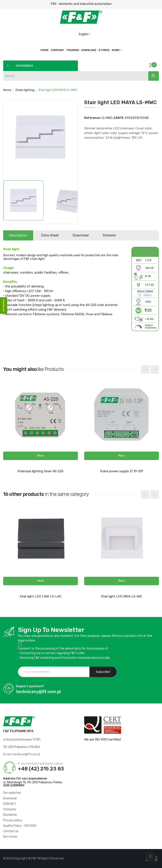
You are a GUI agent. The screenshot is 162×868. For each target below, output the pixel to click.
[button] (40, 456)
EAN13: (119, 118)
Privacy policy (13, 820)
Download (83, 235)
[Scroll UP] (150, 856)
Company (10, 809)
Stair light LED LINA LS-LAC (41, 596)
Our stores (10, 837)
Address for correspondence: (25, 779)
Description (19, 235)
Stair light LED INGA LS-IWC (122, 596)
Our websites (12, 793)
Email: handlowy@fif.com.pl (22, 754)
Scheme (112, 235)
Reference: (92, 118)
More (116, 50)
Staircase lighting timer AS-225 (40, 471)
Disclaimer (10, 815)
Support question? (30, 686)
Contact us (11, 831)
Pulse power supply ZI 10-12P (122, 471)
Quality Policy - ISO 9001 (20, 826)
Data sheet (51, 235)
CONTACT (10, 804)
